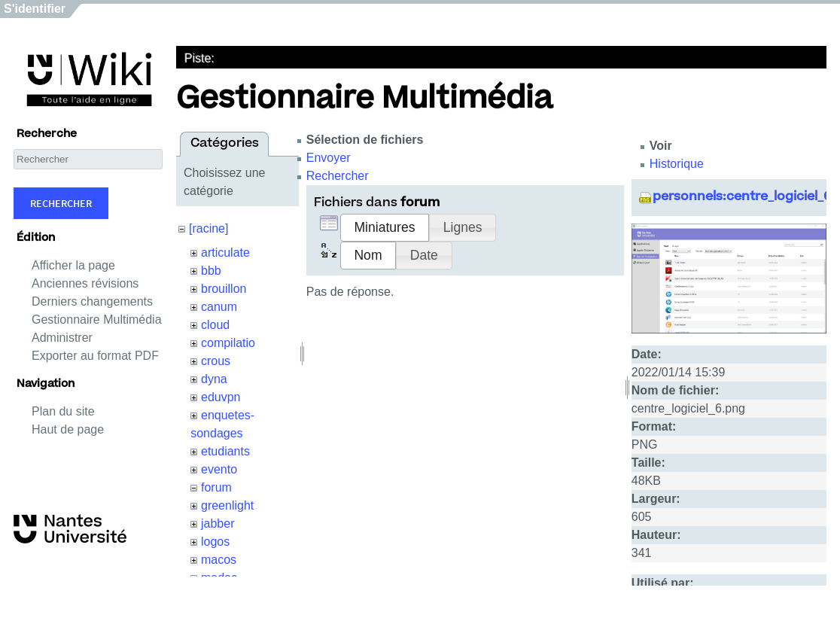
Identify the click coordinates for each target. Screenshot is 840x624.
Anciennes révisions (85, 283)
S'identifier (35, 9)
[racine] (208, 228)
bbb (211, 271)
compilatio (228, 343)
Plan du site (63, 411)
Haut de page (68, 429)
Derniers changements (92, 301)
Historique (677, 164)
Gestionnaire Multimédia (97, 320)
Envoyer (329, 158)
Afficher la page (73, 265)
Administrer (62, 338)
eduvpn (221, 397)
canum (219, 307)
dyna (214, 379)
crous (216, 361)
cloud (215, 325)
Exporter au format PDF (95, 356)
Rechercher (61, 203)
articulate (225, 253)
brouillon (224, 289)
